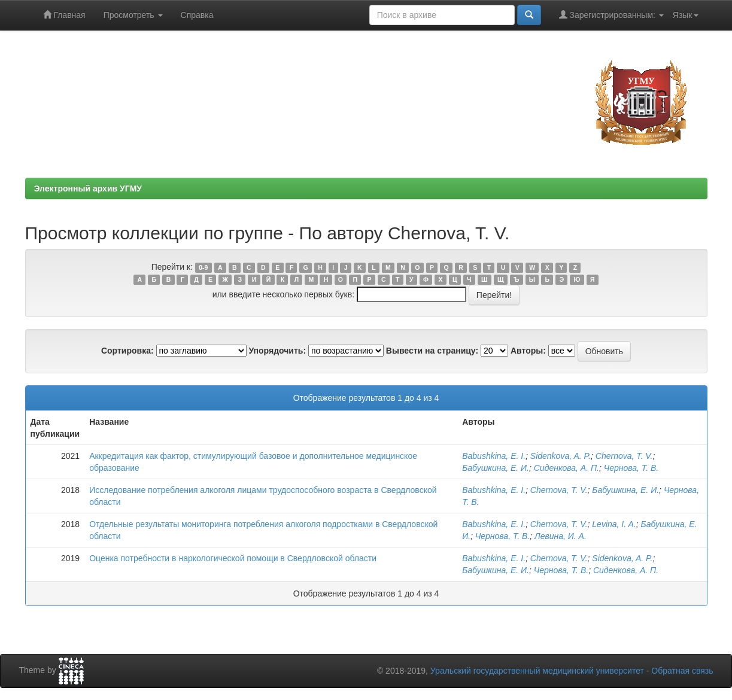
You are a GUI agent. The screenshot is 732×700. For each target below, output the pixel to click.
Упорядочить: (277, 351)
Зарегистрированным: (611, 15)
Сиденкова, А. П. (567, 468)
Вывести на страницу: (432, 351)
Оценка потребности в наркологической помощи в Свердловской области (233, 558)
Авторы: (528, 351)
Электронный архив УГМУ (88, 188)
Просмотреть (133, 15)
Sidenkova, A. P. (561, 456)
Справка (197, 15)
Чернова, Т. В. (631, 468)
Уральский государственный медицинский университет (537, 671)
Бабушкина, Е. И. (496, 468)
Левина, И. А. (561, 536)
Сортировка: (127, 351)
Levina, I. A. (614, 524)
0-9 (203, 267)
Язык (686, 15)
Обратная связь (682, 671)
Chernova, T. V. (624, 456)
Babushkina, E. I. (494, 456)
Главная (64, 15)
